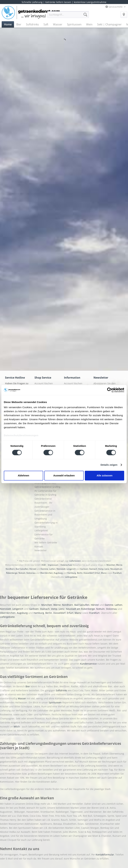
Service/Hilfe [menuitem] (114, 7)
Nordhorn (10, 569)
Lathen (52, 569)
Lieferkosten (75, 561)
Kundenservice (89, 664)
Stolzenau (31, 573)
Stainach (93, 569)
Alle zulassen (105, 475)
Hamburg (72, 573)
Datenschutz (66, 565)
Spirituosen (55, 702)
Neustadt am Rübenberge (80, 609)
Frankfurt (117, 573)
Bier (28, 686)
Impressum (53, 565)
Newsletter (41, 550)
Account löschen (44, 383)
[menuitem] (68, 16)
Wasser (22, 698)
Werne (119, 565)
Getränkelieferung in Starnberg (46, 525)
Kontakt (39, 546)
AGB (44, 565)
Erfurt (97, 573)
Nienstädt (61, 569)
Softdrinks (62, 690)
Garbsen (84, 569)
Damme (44, 569)
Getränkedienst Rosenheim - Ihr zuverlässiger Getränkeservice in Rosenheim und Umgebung (45, 509)
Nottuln (22, 573)
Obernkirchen (46, 573)
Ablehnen (23, 475)
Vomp (101, 569)
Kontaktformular (105, 855)
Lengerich (71, 569)
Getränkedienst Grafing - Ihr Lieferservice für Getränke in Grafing (48, 491)
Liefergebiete (71, 577)
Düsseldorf (89, 573)
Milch (17, 727)
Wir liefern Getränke (46, 542)
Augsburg (58, 573)
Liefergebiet (41, 530)
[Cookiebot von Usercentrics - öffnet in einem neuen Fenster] (110, 390)
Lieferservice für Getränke (44, 536)
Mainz (104, 573)
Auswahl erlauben (64, 475)
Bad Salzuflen (22, 569)
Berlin (80, 573)
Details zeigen (109, 465)
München (111, 565)
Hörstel (33, 569)
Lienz (107, 569)
